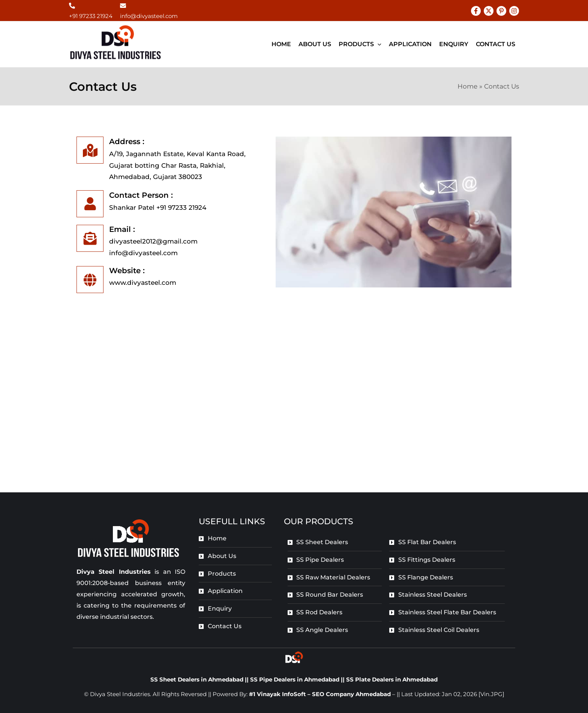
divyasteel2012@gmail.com (153, 241)
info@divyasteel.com (149, 16)
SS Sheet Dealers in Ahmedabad (197, 679)
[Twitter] (489, 11)
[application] (378, 44)
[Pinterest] (501, 11)
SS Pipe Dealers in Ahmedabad (295, 679)
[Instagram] (514, 11)
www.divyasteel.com (143, 283)
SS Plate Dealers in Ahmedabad (392, 679)
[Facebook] (476, 11)
